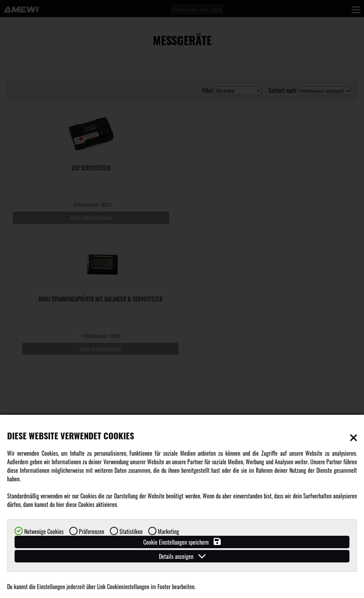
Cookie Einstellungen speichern (182, 542)
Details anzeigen (182, 556)
